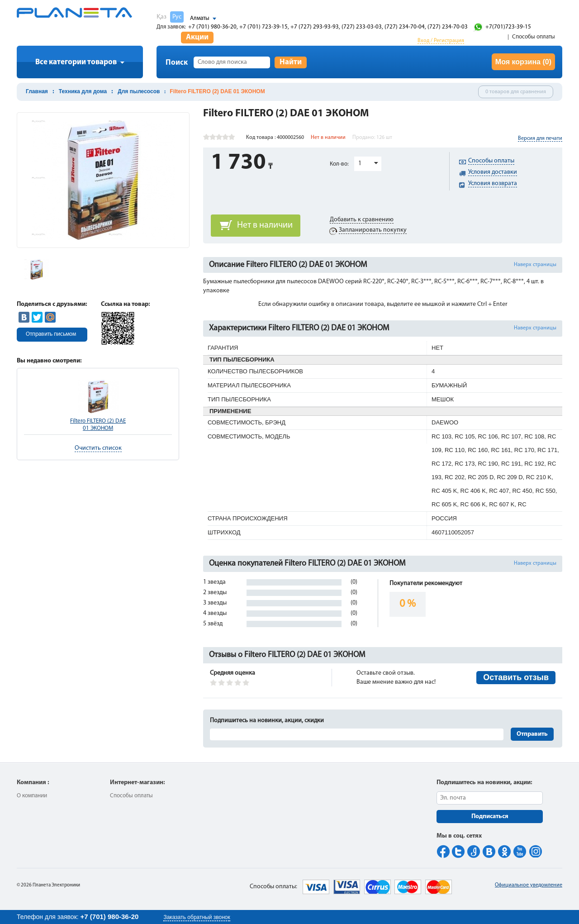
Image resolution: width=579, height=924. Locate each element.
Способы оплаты (534, 37)
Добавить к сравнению (362, 220)
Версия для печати (540, 138)
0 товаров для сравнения (516, 92)
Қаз (161, 17)
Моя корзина (523, 62)
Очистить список (98, 448)
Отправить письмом (51, 334)
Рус (177, 17)
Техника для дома (83, 91)
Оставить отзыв (516, 677)
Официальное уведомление (529, 885)
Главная (37, 91)
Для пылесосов (139, 91)
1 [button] (360, 164)
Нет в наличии (265, 225)
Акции (197, 37)
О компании (32, 796)
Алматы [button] (200, 18)
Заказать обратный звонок (197, 917)
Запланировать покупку (373, 230)
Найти (291, 62)
